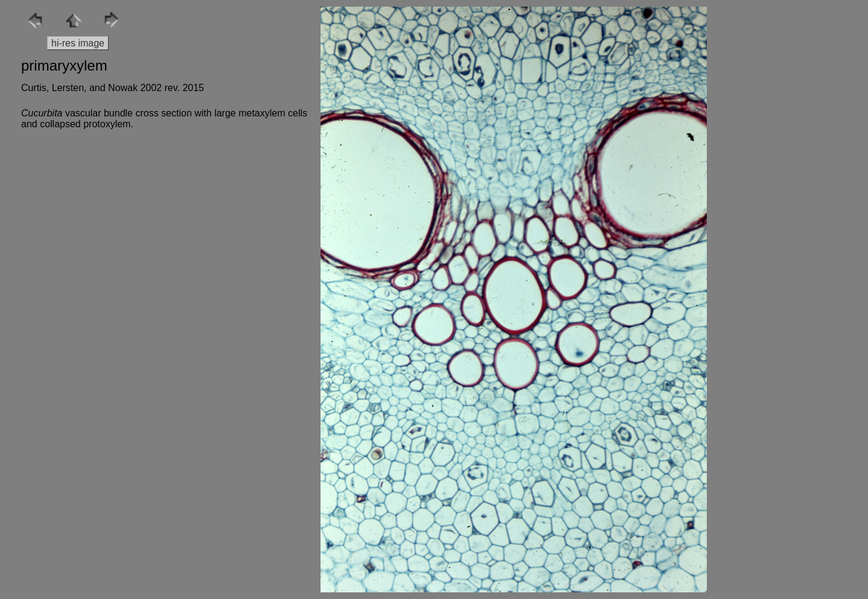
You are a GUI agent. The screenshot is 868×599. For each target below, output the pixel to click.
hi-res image (78, 43)
